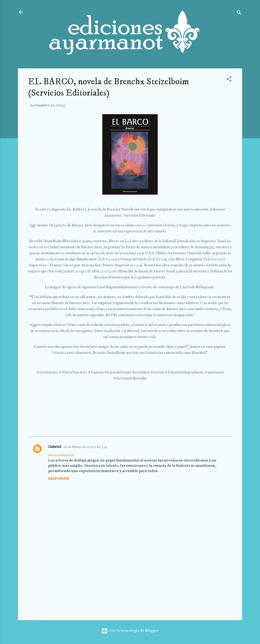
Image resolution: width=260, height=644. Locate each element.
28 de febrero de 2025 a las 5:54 (85, 447)
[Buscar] (239, 14)
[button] (229, 80)
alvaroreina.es (61, 455)
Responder (59, 479)
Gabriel (55, 447)
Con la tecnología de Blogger (130, 631)
